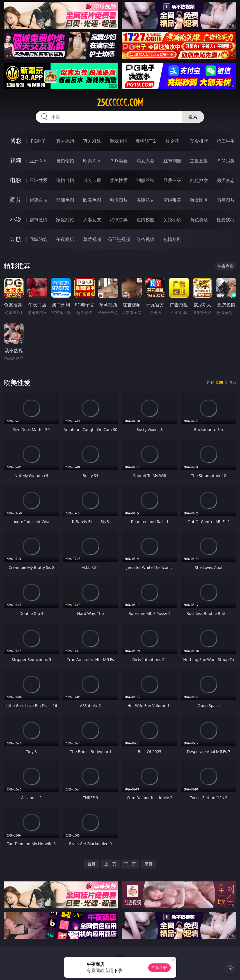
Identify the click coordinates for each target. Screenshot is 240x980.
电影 (16, 180)
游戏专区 (119, 141)
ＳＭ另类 (226, 161)
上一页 (110, 864)
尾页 (148, 864)
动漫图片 (119, 200)
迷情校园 (145, 220)
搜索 (193, 117)
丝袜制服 (172, 161)
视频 (16, 160)
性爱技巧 (226, 220)
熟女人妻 (145, 161)
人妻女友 (92, 220)
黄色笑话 (199, 220)
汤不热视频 (119, 239)
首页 (92, 864)
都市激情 (38, 220)
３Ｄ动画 (119, 161)
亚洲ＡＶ (38, 161)
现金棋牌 (199, 141)
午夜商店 (65, 239)
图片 (16, 200)
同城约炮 (38, 239)
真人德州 (65, 141)
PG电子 (38, 141)
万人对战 (92, 141)
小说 (16, 219)
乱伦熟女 (199, 180)
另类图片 (226, 200)
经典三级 (172, 180)
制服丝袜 (145, 180)
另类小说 (172, 220)
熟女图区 (199, 200)
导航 (16, 239)
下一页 (130, 864)
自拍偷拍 (65, 161)
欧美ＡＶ (92, 161)
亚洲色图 (65, 200)
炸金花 (172, 141)
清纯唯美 (172, 200)
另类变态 (226, 180)
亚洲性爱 (38, 180)
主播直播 (199, 161)
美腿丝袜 (145, 200)
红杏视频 (145, 239)
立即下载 (159, 968)
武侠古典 (119, 220)
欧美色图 (92, 200)
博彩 (16, 141)
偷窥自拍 (38, 200)
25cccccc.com (120, 102)
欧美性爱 (119, 180)
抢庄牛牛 (226, 141)
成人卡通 (92, 180)
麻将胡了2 (146, 141)
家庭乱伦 (65, 220)
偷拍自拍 (65, 180)
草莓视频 (92, 239)
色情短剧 (172, 239)
